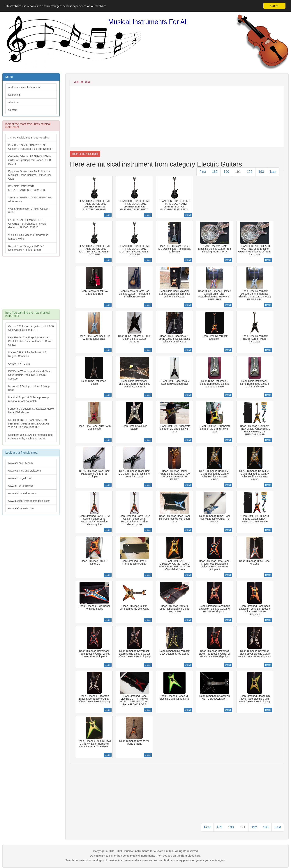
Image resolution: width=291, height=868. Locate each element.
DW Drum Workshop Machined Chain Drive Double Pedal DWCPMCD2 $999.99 (30, 375)
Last (273, 172)
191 (238, 172)
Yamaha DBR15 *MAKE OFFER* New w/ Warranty (30, 199)
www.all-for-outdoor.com (22, 493)
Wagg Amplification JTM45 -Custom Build (29, 211)
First (203, 172)
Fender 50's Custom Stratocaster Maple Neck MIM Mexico (31, 410)
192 (250, 172)
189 (215, 172)
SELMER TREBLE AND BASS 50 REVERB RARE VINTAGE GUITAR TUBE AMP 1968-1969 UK (29, 424)
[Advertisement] (31, 285)
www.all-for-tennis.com (21, 486)
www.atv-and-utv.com (21, 463)
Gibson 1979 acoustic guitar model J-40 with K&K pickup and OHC (31, 328)
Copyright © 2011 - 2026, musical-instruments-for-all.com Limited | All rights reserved (146, 851)
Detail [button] (108, 215)
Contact (13, 110)
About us (13, 102)
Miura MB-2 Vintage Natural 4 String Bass (29, 388)
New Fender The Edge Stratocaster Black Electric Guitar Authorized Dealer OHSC (30, 341)
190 (226, 172)
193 (261, 172)
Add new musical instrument (24, 87)
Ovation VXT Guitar (19, 364)
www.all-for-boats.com (21, 508)
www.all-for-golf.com (20, 478)
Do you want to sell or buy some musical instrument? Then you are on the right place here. (145, 856)
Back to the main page (85, 154)
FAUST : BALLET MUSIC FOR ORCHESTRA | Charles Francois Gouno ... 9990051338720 (27, 224)
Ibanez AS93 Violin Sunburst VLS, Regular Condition (28, 354)
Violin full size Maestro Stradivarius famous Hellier (28, 237)
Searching (14, 95)
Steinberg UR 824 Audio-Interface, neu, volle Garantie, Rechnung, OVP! (31, 437)
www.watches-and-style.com (25, 471)
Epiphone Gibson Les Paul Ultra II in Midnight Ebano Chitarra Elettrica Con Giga (30, 175)
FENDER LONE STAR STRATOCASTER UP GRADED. (27, 188)
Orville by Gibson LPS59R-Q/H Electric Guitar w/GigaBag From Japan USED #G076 (31, 160)
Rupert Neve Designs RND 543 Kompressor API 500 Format (26, 248)
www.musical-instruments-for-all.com (29, 501)
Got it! (274, 6)
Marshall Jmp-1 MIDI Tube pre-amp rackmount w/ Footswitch (29, 399)
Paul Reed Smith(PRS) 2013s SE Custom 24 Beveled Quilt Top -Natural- (30, 147)
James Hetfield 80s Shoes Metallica (29, 138)
